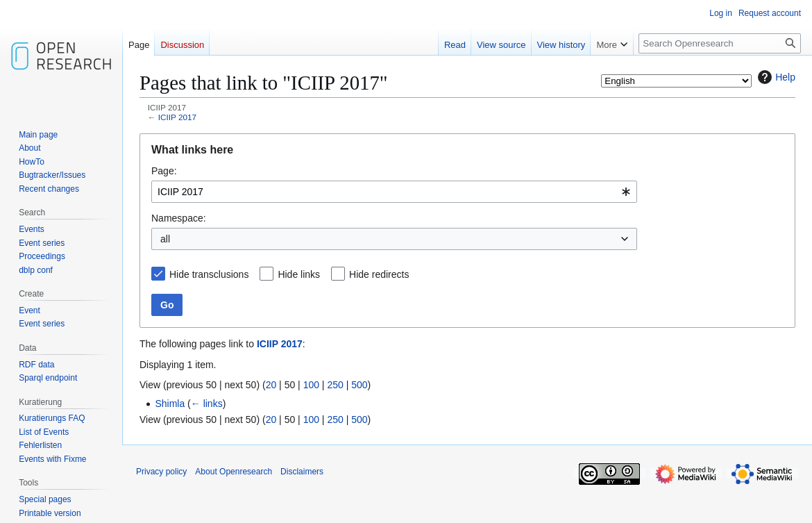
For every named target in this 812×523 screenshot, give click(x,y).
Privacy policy (161, 472)
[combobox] (394, 192)
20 (271, 385)
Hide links (299, 274)
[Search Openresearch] (720, 43)
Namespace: (179, 218)
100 (311, 385)
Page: (164, 171)
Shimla (170, 404)
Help (775, 77)
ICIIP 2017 (177, 117)
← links (207, 404)
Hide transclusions (209, 274)
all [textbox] (165, 239)
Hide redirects (379, 274)
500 (359, 385)
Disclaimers (302, 472)
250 (335, 385)
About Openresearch (234, 472)
